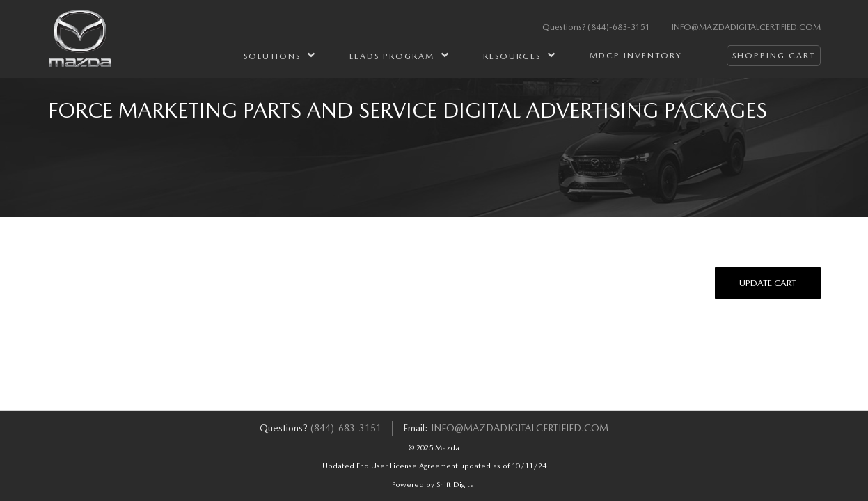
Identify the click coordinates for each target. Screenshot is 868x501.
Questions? (565, 27)
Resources (520, 55)
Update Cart (768, 283)
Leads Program (400, 55)
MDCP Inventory (636, 56)
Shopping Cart (774, 56)
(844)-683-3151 (619, 27)
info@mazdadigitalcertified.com (746, 27)
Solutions (280, 55)
